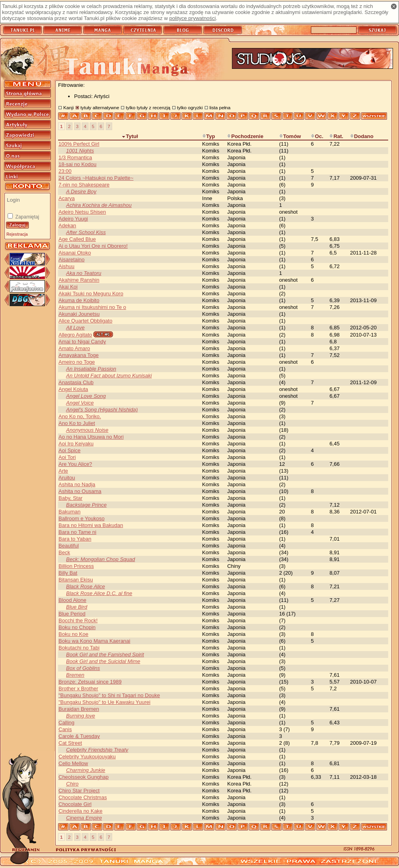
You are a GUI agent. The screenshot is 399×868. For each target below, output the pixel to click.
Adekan (67, 226)
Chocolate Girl (75, 804)
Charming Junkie (86, 770)
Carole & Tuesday (79, 736)
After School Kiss (86, 232)
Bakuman (70, 512)
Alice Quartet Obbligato (85, 321)
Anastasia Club (76, 382)
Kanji (69, 107)
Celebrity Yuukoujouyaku (87, 757)
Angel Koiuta (73, 389)
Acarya (66, 198)
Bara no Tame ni (77, 532)
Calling (66, 723)
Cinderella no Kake (81, 811)
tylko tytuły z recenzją (148, 107)
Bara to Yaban (75, 539)
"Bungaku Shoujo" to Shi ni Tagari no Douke (109, 695)
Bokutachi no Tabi (79, 648)
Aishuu (66, 266)
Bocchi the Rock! (78, 620)
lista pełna (220, 107)
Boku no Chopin (77, 627)
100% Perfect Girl (79, 144)
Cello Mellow (73, 763)
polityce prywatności (192, 18)
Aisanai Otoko (75, 253)
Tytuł (130, 136)
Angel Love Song (86, 396)
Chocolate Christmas (83, 797)
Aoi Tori (67, 457)
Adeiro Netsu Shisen (82, 212)
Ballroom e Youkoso (82, 518)
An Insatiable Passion (91, 369)
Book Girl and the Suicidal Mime (103, 661)
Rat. (336, 136)
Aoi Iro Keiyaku (76, 444)
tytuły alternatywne (100, 107)
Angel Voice (80, 403)
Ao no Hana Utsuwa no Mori (91, 437)
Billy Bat (68, 573)
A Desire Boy (81, 191)
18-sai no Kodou (78, 164)
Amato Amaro (74, 348)
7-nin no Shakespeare (84, 185)
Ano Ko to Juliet (77, 423)
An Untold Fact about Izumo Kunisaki (109, 376)
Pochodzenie (245, 136)
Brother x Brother (78, 689)
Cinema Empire (84, 818)
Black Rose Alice (86, 586)
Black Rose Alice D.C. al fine (99, 593)
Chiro (72, 784)
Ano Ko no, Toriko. (80, 416)
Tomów (290, 136)
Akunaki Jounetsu (79, 314)
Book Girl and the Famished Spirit (105, 655)
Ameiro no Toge (77, 362)
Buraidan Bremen (79, 709)
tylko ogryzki (190, 107)
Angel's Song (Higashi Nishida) (102, 410)
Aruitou (67, 478)
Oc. (317, 136)
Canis (65, 729)
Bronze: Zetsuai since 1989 (90, 682)
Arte (63, 471)
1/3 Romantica (75, 157)
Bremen (75, 675)
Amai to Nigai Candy (82, 342)
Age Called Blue (77, 239)
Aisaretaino (72, 260)
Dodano (362, 136)
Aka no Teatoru (84, 273)
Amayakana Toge (79, 355)
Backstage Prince (86, 505)
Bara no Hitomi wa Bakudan (91, 525)
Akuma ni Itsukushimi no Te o (92, 307)
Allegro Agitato (75, 335)
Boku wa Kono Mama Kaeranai (94, 641)
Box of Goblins (83, 668)
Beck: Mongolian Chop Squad (101, 559)
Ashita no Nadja (77, 484)
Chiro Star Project (79, 791)
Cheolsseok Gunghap (84, 777)
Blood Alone (72, 600)
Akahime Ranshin (79, 280)
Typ (209, 136)
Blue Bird (77, 607)
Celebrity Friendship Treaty (97, 750)
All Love (75, 328)
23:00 (65, 171)
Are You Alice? (75, 464)
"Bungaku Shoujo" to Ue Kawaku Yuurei (104, 702)
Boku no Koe (73, 634)
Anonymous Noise (87, 430)
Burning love (81, 716)
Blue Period (72, 614)
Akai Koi (68, 287)
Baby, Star (71, 498)
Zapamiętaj (27, 217)
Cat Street (70, 743)
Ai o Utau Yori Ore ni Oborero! (93, 246)
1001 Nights (80, 151)
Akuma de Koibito (79, 300)
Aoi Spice (70, 450)
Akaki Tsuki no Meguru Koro (91, 294)
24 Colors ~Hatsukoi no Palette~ (96, 178)
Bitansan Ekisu (76, 580)
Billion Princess (76, 566)
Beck (64, 552)
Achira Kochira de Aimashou (99, 205)
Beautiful (69, 546)
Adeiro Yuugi (73, 219)
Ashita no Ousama (80, 491)
